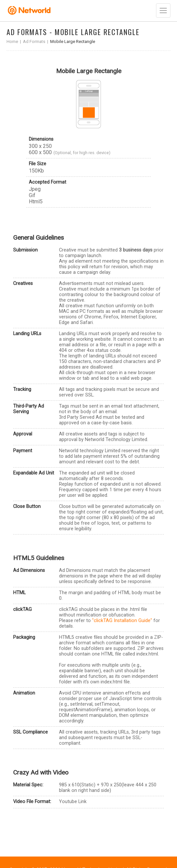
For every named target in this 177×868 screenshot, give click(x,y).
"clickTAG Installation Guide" (122, 621)
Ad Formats (34, 41)
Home (12, 41)
